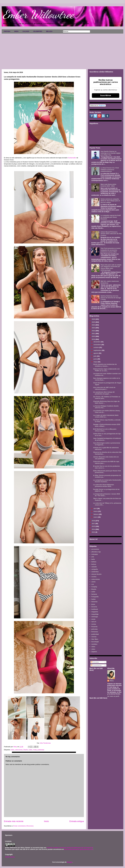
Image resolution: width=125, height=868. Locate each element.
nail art (94, 622)
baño (12, 750)
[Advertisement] (62, 51)
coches (94, 577)
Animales (95, 554)
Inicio (46, 821)
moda (35, 750)
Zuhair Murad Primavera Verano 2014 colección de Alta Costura (111, 234)
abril (95, 508)
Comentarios (96, 665)
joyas (93, 604)
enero (96, 517)
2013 (94, 532)
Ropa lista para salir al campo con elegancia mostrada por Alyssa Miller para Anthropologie (111, 267)
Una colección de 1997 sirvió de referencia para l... (104, 388)
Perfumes (95, 632)
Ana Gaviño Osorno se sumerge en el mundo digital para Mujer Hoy (110, 153)
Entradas (95, 662)
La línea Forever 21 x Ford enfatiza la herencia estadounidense (110, 170)
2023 (94, 328)
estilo (30, 750)
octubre (96, 347)
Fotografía (95, 597)
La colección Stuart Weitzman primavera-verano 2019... (103, 486)
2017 (94, 524)
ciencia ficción (96, 574)
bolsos (94, 564)
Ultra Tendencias (45, 743)
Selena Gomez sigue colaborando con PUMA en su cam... (106, 370)
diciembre (97, 342)
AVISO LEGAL (10, 857)
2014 (94, 529)
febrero (96, 514)
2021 (94, 334)
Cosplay (94, 587)
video (93, 647)
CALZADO (26, 31)
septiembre (98, 350)
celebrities (95, 572)
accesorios (95, 549)
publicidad (41, 750)
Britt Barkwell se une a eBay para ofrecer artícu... (105, 430)
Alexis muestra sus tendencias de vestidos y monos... (105, 365)
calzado (94, 567)
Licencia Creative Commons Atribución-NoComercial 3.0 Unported (70, 848)
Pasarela (94, 627)
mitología (95, 617)
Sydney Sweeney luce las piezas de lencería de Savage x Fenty (111, 298)
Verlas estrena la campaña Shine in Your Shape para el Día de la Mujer (110, 201)
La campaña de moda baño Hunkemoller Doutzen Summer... (107, 481)
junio (96, 359)
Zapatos (94, 652)
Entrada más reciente (14, 821)
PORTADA (7, 31)
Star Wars (95, 639)
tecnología (95, 642)
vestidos (94, 644)
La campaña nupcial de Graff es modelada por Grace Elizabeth (111, 217)
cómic (93, 582)
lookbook (95, 609)
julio (95, 356)
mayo (96, 362)
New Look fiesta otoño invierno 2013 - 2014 (108, 185)
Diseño (26, 750)
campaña (94, 569)
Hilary (112, 681)
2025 (94, 322)
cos (93, 584)
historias (94, 602)
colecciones (19, 750)
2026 (94, 319)
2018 (94, 521)
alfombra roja (96, 552)
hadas (93, 599)
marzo (96, 511)
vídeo (93, 649)
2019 (94, 339)
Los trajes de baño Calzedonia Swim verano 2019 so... (106, 416)
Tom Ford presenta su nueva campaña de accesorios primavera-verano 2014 (111, 250)
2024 (94, 325)
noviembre (97, 345)
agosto (96, 353)
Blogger (70, 862)
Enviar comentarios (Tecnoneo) (23, 826)
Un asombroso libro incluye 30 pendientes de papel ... (104, 393)
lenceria (94, 607)
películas (94, 629)
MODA (16, 31)
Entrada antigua (77, 821)
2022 (94, 331)
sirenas (94, 637)
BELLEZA (49, 31)
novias (94, 624)
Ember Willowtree (38, 14)
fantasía (94, 594)
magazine (95, 612)
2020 (94, 336)
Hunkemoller (72, 158)
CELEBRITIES (38, 31)
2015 (94, 526)
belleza (94, 562)
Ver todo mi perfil (113, 696)
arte (93, 557)
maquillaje (95, 614)
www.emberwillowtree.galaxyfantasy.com (78, 849)
